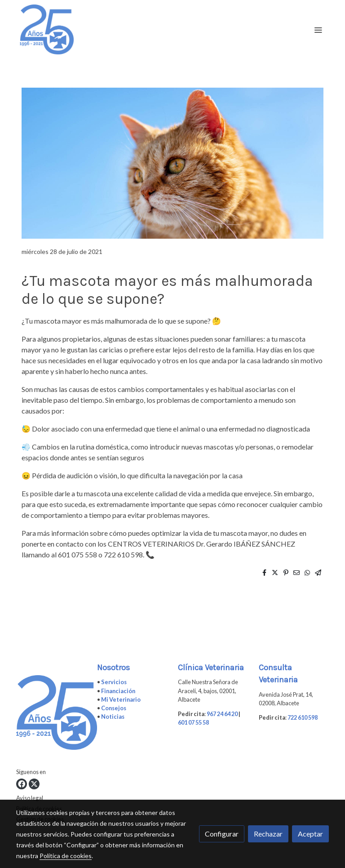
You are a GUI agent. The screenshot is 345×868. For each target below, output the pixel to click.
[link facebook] (22, 784)
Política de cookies (66, 856)
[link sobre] (51, 714)
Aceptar (310, 834)
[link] (47, 29)
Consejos (114, 708)
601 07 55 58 (193, 722)
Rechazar (268, 834)
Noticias (113, 717)
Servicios (114, 682)
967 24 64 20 (222, 714)
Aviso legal (30, 798)
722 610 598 (303, 717)
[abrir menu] (318, 30)
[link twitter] (34, 784)
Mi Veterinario (121, 699)
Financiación (118, 691)
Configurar (222, 834)
